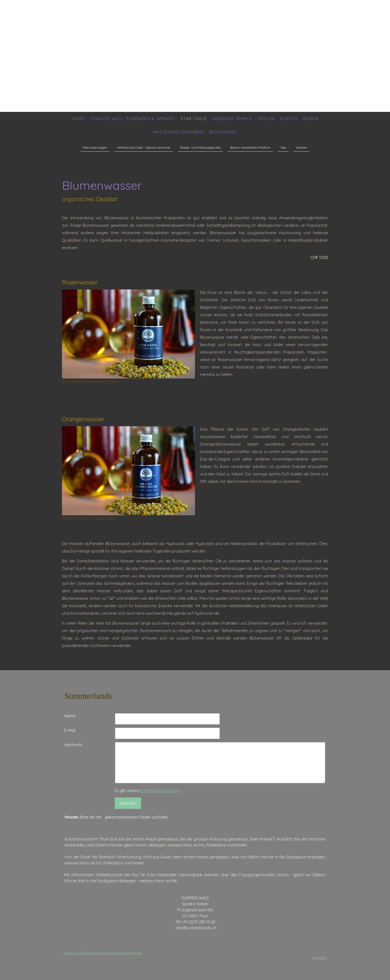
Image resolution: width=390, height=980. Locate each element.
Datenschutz (91, 953)
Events (289, 119)
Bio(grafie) (223, 132)
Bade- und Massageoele (200, 147)
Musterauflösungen (178, 132)
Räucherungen (95, 147)
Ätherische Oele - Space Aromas (144, 147)
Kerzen (302, 147)
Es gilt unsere (148, 791)
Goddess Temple (232, 119)
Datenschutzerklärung (160, 791)
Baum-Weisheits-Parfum (250, 147)
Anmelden (319, 958)
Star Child (194, 119)
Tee (283, 147)
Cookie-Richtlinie (115, 953)
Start (79, 119)
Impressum (71, 953)
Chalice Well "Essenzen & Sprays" (133, 119)
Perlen (266, 119)
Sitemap (136, 953)
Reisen (311, 119)
